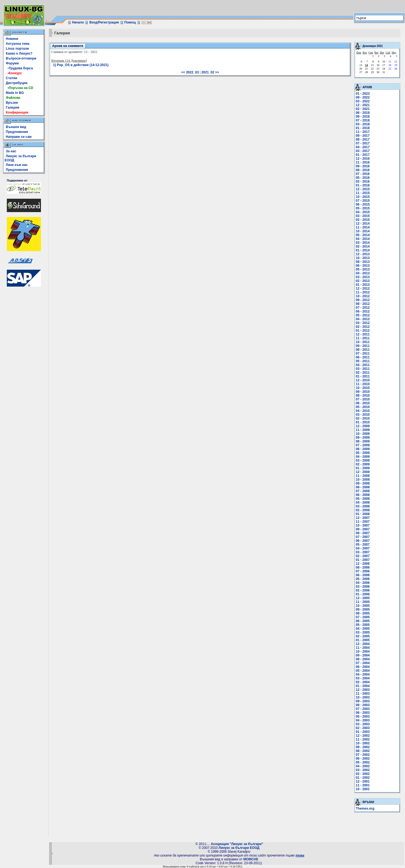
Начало (78, 22)
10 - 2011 (363, 342)
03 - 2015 (363, 216)
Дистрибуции (17, 83)
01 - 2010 (363, 422)
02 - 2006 (363, 590)
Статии (11, 78)
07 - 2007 (363, 537)
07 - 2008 (363, 491)
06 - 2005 (363, 621)
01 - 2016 (363, 185)
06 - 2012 (363, 311)
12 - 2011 (363, 334)
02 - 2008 (363, 510)
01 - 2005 (363, 640)
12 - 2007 (363, 518)
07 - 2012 (363, 308)
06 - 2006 (363, 575)
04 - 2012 (363, 319)
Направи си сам (19, 137)
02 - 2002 (363, 774)
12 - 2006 (363, 564)
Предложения (17, 132)
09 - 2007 (363, 529)
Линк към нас (17, 165)
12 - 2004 (363, 644)
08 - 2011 (363, 350)
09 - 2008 (363, 483)
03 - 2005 (363, 632)
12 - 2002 (363, 736)
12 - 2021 (363, 105)
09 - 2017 (363, 136)
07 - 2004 (363, 663)
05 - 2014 (363, 235)
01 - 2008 (363, 514)
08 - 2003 (363, 705)
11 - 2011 (363, 338)
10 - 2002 (363, 743)
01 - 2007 (363, 560)
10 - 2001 (363, 789)
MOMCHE (251, 859)
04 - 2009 (363, 457)
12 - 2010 (363, 380)
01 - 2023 (363, 94)
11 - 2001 (363, 785)
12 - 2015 (363, 189)
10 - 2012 (363, 296)
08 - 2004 (363, 659)
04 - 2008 (363, 503)
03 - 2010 (363, 415)
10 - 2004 (363, 652)
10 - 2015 (363, 197)
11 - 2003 (363, 694)
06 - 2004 (363, 667)
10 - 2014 (363, 231)
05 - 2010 (363, 407)
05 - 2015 (363, 208)
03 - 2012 (363, 323)
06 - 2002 (363, 759)
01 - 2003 (363, 732)
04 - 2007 (363, 548)
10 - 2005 (363, 606)
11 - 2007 (363, 522)
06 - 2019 (363, 113)
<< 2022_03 (190, 72)
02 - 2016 (363, 182)
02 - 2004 (363, 682)
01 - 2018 (363, 128)
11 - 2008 (363, 476)
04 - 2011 (363, 365)
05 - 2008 (363, 499)
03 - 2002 (363, 770)
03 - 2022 (363, 101)
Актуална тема (18, 44)
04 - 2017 (363, 147)
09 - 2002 (363, 747)
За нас (11, 151)
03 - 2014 (363, 243)
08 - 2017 (363, 139)
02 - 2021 (363, 109)
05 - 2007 (363, 545)
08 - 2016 (363, 170)
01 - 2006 (363, 594)
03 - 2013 (363, 277)
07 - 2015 (363, 201)
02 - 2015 (363, 220)
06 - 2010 (363, 403)
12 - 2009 (363, 426)
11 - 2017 (363, 132)
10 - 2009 (363, 434)
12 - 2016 (363, 159)
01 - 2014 (363, 250)
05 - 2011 (363, 361)
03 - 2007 (363, 552)
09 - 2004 (363, 655)
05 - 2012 (363, 315)
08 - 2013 (363, 262)
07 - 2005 (363, 617)
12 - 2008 (363, 472)
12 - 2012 (363, 289)
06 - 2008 (363, 495)
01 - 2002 (363, 778)
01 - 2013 (363, 285)
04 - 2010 (363, 411)
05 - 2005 (363, 625)
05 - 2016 (363, 178)
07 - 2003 (363, 709)
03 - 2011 (363, 369)
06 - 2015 (363, 204)
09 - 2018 (363, 117)
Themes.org (365, 808)
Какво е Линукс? (19, 53)
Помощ (130, 22)
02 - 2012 (363, 327)
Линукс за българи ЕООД (239, 848)
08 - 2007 (363, 533)
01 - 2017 (363, 155)
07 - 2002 (363, 755)
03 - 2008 (363, 506)
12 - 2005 (363, 598)
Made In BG (15, 93)
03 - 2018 (363, 124)
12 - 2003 (363, 690)
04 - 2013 (363, 273)
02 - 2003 (363, 728)
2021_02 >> (210, 72)
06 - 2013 (363, 266)
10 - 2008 (363, 480)
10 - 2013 (363, 258)
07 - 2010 (363, 399)
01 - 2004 (363, 686)
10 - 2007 (363, 525)
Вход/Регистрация (104, 22)
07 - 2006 (363, 571)
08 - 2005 (363, 613)
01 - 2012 (363, 331)
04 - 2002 (363, 766)
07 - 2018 (363, 120)
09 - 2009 (363, 438)
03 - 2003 (363, 724)
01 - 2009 (363, 468)
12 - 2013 (363, 254)
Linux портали (17, 49)
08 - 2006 (363, 567)
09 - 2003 (363, 701)
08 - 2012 (363, 304)
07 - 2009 (363, 445)
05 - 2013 (363, 269)
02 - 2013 (363, 281)
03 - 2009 (363, 460)
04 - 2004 (363, 674)
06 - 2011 (363, 357)
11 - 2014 (363, 227)
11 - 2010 (363, 384)
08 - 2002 (363, 751)
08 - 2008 (363, 487)
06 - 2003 (363, 713)
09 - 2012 (363, 300)
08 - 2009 (363, 441)
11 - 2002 (363, 739)
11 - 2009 (363, 430)
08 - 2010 (363, 396)
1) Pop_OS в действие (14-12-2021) (81, 65)
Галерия (12, 108)
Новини (12, 39)
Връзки (12, 103)
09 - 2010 (363, 392)
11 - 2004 (363, 648)
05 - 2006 (363, 579)
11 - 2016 (363, 162)
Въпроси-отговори (21, 58)
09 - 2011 (363, 346)
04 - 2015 (363, 212)
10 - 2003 (363, 697)
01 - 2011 (363, 376)
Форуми (12, 63)
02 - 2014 (363, 246)
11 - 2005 (363, 602)
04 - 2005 (363, 629)
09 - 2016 (363, 166)
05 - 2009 (363, 453)
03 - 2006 (363, 587)
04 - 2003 (363, 720)
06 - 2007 (363, 541)
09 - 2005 (363, 610)
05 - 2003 (363, 717)
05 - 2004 (363, 671)
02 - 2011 (363, 373)
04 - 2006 (363, 583)
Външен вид (16, 127)
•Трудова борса (19, 68)
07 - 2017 (363, 143)
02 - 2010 (363, 418)
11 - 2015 (363, 193)
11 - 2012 (363, 292)
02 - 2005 (363, 636)
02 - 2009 (363, 464)
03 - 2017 (363, 151)
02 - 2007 (363, 556)
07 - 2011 (363, 353)
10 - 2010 (363, 388)
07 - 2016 (363, 174)
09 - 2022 (363, 97)
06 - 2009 (363, 449)
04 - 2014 (363, 239)
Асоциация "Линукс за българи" (237, 844)
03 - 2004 (363, 678)
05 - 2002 (363, 762)
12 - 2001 (363, 781)
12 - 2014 (363, 224)
